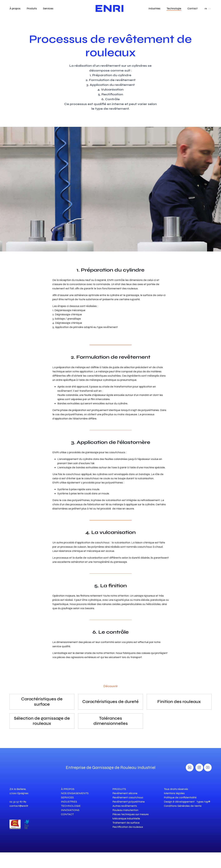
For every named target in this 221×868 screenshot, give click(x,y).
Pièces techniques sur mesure (131, 814)
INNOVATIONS (70, 810)
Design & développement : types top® (187, 802)
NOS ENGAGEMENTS (75, 793)
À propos (15, 8)
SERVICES (67, 797)
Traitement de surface (126, 823)
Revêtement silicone (125, 793)
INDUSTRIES (69, 802)
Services (48, 8)
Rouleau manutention (125, 810)
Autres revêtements (125, 806)
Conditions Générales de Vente (183, 806)
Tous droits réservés (176, 789)
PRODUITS (119, 789)
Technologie (174, 8)
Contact (193, 8)
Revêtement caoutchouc (128, 797)
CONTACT (67, 814)
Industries (154, 8)
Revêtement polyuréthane (129, 802)
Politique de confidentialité (180, 797)
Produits (32, 8)
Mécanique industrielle (126, 818)
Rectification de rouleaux (128, 827)
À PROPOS (68, 789)
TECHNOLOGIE (71, 806)
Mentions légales (174, 793)
